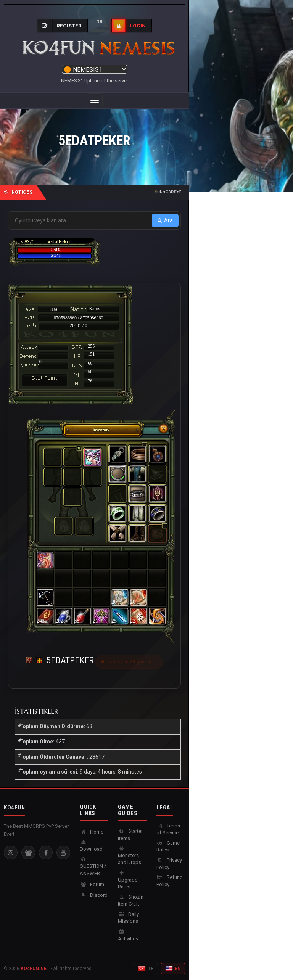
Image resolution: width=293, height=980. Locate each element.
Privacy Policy (169, 864)
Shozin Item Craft (131, 901)
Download (91, 846)
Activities (128, 935)
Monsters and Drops (130, 856)
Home (92, 832)
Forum (92, 884)
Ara (165, 220)
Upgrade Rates (128, 880)
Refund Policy (170, 881)
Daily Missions (128, 918)
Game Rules (168, 846)
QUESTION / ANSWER (93, 867)
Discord (94, 895)
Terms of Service (168, 829)
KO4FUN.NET (35, 969)
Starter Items (130, 835)
